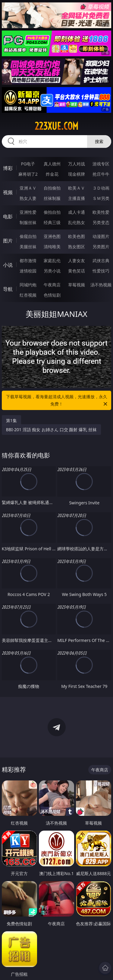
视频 (8, 192)
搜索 (99, 141)
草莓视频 (77, 285)
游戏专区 (101, 164)
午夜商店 (52, 285)
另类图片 (101, 247)
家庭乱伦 (52, 260)
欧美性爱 (101, 212)
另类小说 (52, 271)
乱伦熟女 (77, 222)
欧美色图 (77, 236)
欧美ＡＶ (77, 188)
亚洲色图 (52, 236)
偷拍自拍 (52, 212)
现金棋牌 (77, 174)
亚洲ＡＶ (28, 188)
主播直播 (77, 198)
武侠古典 (101, 260)
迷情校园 (28, 271)
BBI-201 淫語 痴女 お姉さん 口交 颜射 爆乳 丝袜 (51, 430)
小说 (8, 265)
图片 (8, 241)
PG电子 (28, 164)
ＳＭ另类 (101, 198)
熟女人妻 (28, 198)
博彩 (8, 168)
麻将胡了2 (28, 174)
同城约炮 (28, 285)
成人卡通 (77, 212)
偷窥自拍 (28, 236)
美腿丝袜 (28, 247)
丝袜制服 (52, 198)
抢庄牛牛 (101, 174)
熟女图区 (77, 247)
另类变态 (101, 222)
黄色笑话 (77, 271)
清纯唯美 (52, 247)
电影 (8, 217)
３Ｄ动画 (101, 188)
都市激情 (28, 260)
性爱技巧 (101, 271)
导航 (8, 289)
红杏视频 (28, 295)
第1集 (11, 420)
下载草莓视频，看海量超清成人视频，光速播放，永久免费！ (57, 401)
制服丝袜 (28, 222)
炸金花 (52, 174)
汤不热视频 (101, 285)
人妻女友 (77, 260)
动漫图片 (101, 236)
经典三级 (52, 222)
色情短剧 (52, 295)
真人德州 (52, 164)
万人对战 (77, 164)
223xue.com (56, 126)
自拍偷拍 (52, 188)
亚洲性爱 (28, 212)
